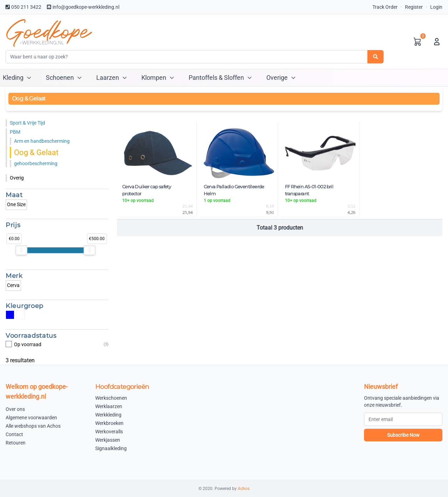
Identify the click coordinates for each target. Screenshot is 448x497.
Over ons (15, 409)
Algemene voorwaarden (31, 418)
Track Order (385, 7)
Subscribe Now (403, 435)
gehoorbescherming (36, 163)
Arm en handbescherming (42, 141)
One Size (16, 204)
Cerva (13, 285)
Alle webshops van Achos (33, 426)
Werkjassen (108, 440)
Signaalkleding (111, 448)
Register (414, 7)
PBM (15, 132)
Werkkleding (108, 415)
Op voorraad (57, 344)
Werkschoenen (111, 398)
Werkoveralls (109, 432)
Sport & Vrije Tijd (27, 123)
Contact (14, 434)
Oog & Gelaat (36, 152)
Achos (244, 489)
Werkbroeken (109, 423)
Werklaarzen (109, 406)
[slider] (21, 250)
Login (436, 7)
